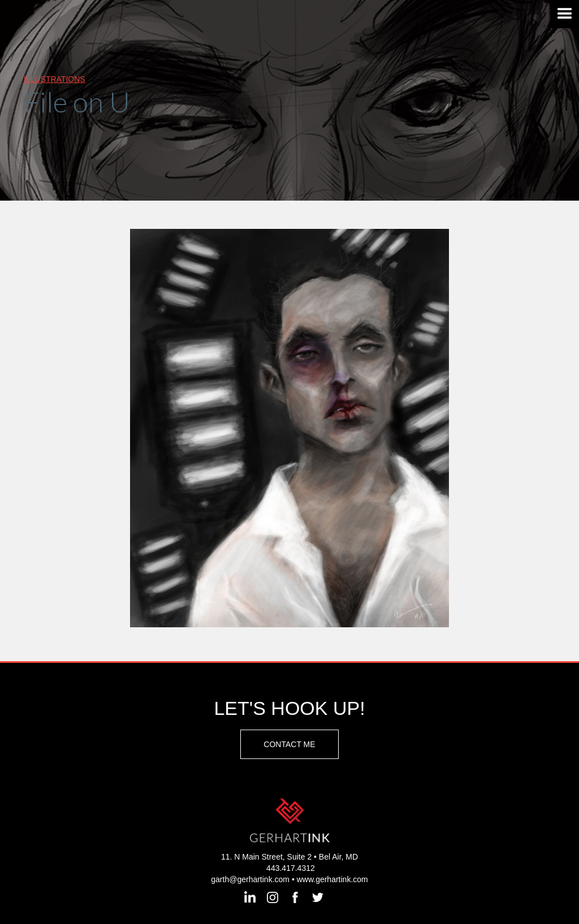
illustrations (55, 79)
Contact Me (289, 744)
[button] (565, 14)
